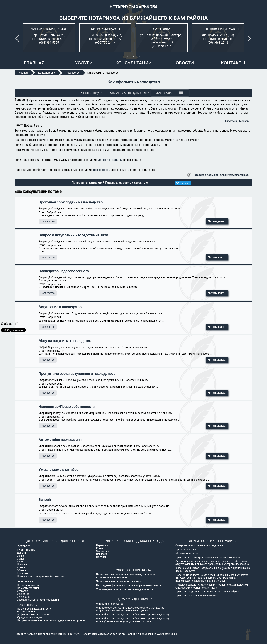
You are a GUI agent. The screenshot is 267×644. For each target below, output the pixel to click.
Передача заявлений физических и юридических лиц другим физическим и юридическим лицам (212, 586)
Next (250, 38)
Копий (100, 548)
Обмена (21, 570)
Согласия (102, 554)
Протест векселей (186, 549)
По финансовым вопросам (33, 615)
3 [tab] (140, 57)
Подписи (101, 557)
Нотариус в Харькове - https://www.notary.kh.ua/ (221, 175)
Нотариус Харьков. (26, 634)
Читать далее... (217, 221)
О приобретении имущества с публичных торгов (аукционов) (132, 615)
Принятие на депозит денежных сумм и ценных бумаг (207, 592)
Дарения (22, 553)
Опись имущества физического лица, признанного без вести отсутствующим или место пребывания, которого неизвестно (212, 563)
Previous (18, 38)
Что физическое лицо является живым (119, 581)
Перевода (102, 545)
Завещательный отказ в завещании (38, 600)
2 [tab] (133, 57)
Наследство (48, 221)
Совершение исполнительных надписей (199, 545)
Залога (21, 562)
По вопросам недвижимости (34, 609)
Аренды (21, 567)
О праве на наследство (110, 604)
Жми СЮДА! (170, 93)
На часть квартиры (28, 588)
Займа (21, 556)
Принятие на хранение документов (196, 596)
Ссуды (21, 559)
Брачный (22, 573)
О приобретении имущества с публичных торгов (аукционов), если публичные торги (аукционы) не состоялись (133, 620)
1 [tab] (127, 57)
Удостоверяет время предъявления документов (125, 589)
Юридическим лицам (29, 618)
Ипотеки (22, 565)
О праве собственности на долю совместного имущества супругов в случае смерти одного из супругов (130, 609)
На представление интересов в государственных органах (51, 620)
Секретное (23, 594)
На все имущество (28, 585)
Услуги (84, 63)
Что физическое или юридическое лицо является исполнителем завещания (125, 576)
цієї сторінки (102, 170)
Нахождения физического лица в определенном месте (129, 585)
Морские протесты (186, 553)
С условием (24, 597)
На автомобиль (26, 612)
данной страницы (110, 160)
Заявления (103, 551)
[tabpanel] (49, 38)
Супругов (22, 591)
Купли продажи (26, 550)
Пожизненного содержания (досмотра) (40, 576)
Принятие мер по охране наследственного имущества (208, 557)
